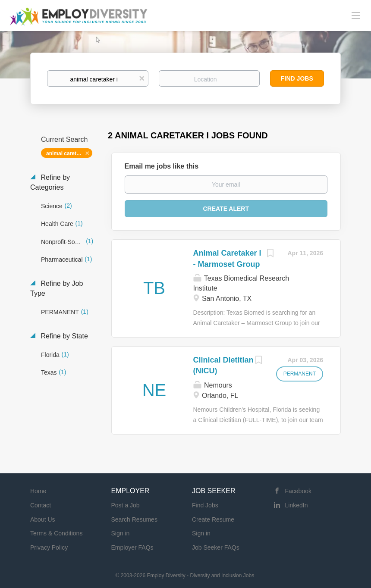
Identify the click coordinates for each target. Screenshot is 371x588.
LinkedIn (297, 505)
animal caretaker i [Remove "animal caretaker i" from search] (68, 153)
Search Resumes (134, 519)
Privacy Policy (49, 547)
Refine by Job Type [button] (57, 288)
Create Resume (213, 519)
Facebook (298, 491)
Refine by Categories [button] (50, 182)
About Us (43, 519)
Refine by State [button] (63, 336)
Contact (41, 505)
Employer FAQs (132, 547)
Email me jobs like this (162, 166)
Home (38, 491)
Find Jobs (297, 78)
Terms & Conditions (56, 533)
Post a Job (126, 505)
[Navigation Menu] (356, 15)
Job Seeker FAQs (216, 547)
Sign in (121, 533)
